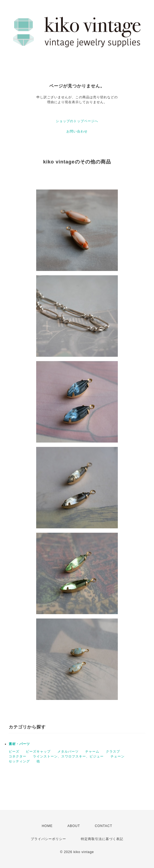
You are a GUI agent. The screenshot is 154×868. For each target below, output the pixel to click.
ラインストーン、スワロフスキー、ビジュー (68, 756)
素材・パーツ (19, 744)
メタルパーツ (68, 752)
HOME (47, 826)
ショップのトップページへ (77, 121)
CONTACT (103, 826)
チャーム (92, 752)
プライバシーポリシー (48, 839)
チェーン (118, 756)
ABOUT (74, 826)
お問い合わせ (77, 131)
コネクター (18, 756)
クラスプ (113, 752)
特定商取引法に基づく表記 (102, 839)
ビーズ (14, 752)
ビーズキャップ (38, 752)
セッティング (19, 761)
